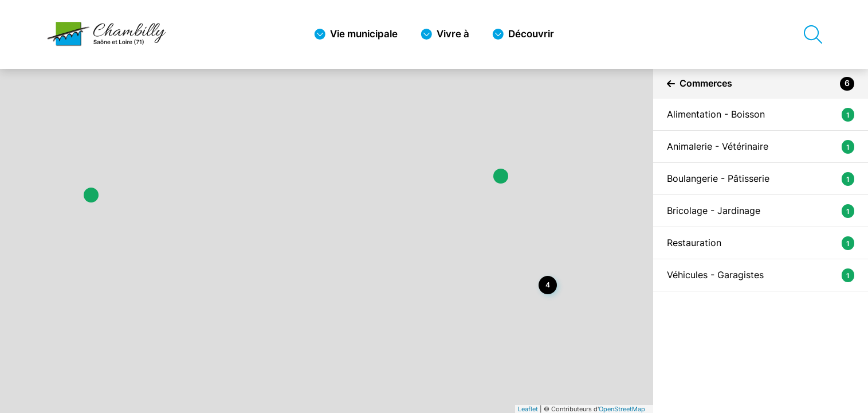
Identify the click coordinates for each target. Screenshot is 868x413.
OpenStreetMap (622, 409)
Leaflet (528, 409)
